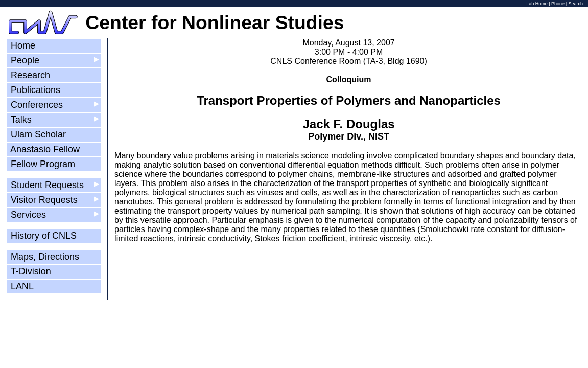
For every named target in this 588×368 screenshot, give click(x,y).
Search (575, 4)
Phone (558, 4)
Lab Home (537, 4)
